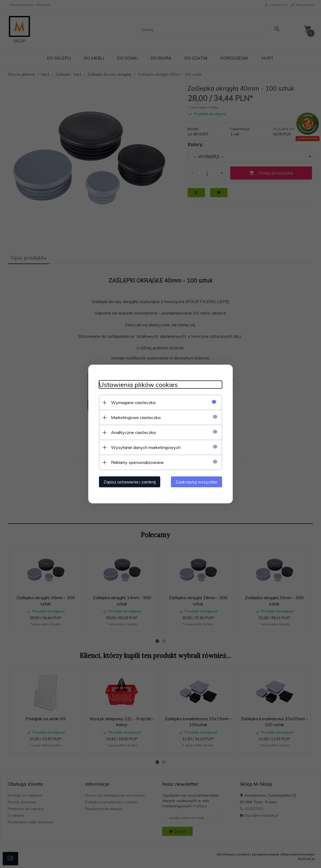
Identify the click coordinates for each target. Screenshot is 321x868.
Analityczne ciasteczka (133, 432)
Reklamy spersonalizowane (137, 462)
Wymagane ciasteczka (133, 402)
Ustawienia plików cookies (138, 385)
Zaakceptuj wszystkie (196, 482)
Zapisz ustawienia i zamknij (130, 482)
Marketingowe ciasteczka (136, 417)
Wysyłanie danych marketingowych (146, 447)
